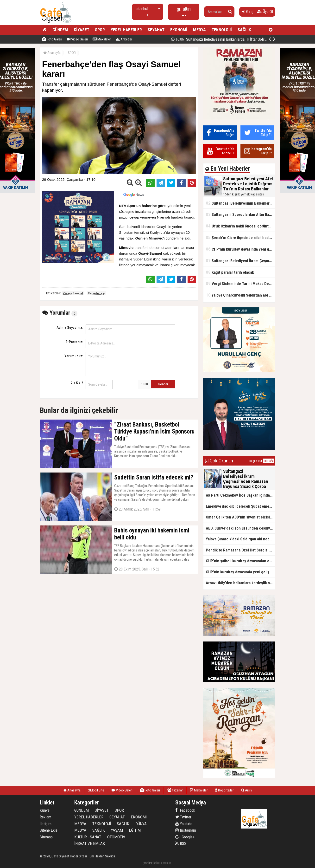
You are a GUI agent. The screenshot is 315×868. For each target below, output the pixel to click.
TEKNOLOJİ (222, 30)
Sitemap (46, 837)
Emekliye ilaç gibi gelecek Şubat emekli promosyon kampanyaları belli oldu (240, 506)
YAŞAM (117, 830)
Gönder (163, 384)
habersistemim (162, 863)
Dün (260, 461)
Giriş (248, 12)
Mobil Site (96, 790)
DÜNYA (141, 824)
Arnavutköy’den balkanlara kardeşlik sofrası (240, 583)
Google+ (185, 837)
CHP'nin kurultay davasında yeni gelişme (240, 249)
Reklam (45, 817)
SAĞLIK (244, 30)
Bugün (253, 461)
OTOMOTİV (116, 837)
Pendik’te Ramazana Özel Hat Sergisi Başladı (240, 550)
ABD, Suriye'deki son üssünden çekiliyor (240, 528)
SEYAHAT (156, 30)
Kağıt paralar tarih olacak (230, 272)
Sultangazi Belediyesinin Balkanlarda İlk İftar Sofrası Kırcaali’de (240, 203)
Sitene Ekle (49, 830)
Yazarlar (175, 790)
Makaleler (102, 39)
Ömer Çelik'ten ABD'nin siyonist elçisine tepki (240, 517)
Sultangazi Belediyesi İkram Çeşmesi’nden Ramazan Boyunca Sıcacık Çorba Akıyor (240, 261)
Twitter (183, 817)
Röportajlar (224, 790)
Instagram (186, 830)
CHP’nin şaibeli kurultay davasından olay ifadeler (240, 561)
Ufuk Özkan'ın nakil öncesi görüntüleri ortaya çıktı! (240, 226)
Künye (45, 810)
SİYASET (82, 30)
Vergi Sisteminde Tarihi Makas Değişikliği (240, 283)
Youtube (184, 824)
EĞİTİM (135, 830)
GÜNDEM (60, 30)
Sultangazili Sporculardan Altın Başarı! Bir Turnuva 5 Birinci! (240, 214)
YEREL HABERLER (126, 30)
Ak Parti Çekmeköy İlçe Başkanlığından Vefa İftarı (240, 495)
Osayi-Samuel (73, 293)
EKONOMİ (179, 30)
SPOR (100, 30)
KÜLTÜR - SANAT (88, 837)
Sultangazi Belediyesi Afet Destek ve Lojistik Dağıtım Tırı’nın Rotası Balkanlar (240, 39)
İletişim (46, 824)
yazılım (148, 863)
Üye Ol (265, 12)
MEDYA (199, 30)
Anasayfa (52, 53)
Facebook (185, 810)
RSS (181, 843)
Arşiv (246, 790)
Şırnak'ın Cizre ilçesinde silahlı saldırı (240, 237)
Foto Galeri (52, 39)
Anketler (124, 39)
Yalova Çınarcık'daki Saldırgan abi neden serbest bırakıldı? (240, 295)
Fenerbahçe (96, 293)
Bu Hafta (269, 461)
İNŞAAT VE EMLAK (90, 843)
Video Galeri (77, 39)
